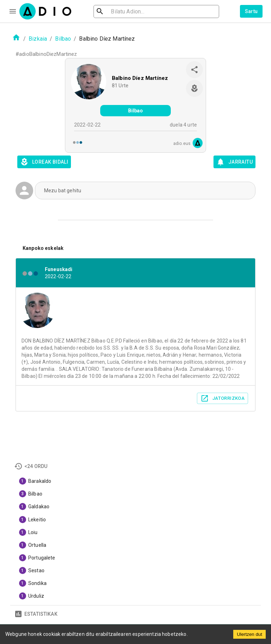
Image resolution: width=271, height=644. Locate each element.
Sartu (251, 11)
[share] (194, 70)
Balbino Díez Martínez (140, 78)
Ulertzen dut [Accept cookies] (249, 634)
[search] (123, 11)
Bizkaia (38, 39)
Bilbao (63, 39)
